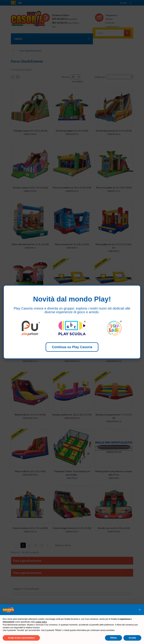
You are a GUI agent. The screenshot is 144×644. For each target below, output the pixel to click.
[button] (140, 610)
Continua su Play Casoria (72, 347)
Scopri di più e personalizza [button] (21, 638)
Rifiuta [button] (113, 638)
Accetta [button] (132, 638)
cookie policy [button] (41, 622)
